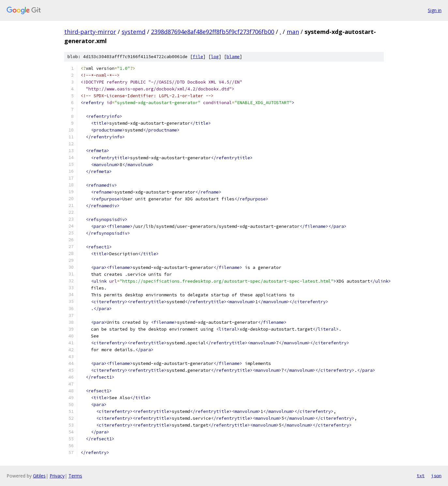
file (198, 57)
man (293, 32)
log (215, 57)
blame (233, 57)
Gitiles (39, 476)
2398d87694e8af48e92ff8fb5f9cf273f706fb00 (213, 32)
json (436, 476)
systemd (134, 32)
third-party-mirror (90, 32)
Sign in (435, 10)
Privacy (57, 476)
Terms (75, 476)
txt (421, 476)
